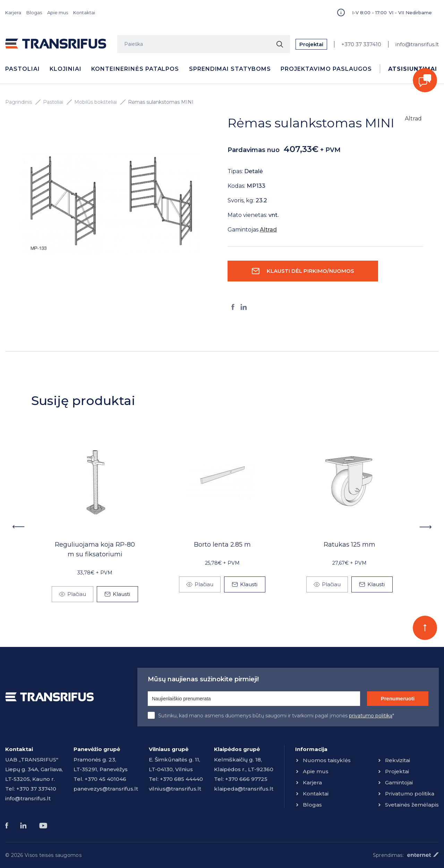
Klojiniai (66, 69)
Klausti (121, 594)
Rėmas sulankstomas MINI (161, 102)
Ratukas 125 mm (349, 545)
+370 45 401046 (105, 779)
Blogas (34, 12)
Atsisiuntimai (412, 69)
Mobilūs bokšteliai (96, 102)
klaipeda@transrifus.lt (244, 789)
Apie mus (58, 12)
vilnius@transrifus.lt (175, 789)
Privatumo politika (410, 794)
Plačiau (77, 594)
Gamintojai (399, 782)
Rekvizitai (398, 760)
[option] (110, 204)
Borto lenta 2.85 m (222, 545)
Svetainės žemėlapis (412, 805)
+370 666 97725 (246, 779)
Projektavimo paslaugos (326, 69)
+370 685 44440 (181, 779)
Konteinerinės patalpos (135, 69)
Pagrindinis (19, 102)
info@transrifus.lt (417, 44)
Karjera (13, 12)
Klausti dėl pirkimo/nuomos (310, 271)
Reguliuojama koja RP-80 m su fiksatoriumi (95, 549)
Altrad (413, 119)
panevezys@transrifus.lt (106, 789)
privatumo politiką (371, 716)
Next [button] (426, 527)
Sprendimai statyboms (230, 69)
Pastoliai (23, 69)
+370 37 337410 (361, 44)
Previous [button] (18, 527)
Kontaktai (84, 12)
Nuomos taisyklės (327, 760)
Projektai (311, 44)
